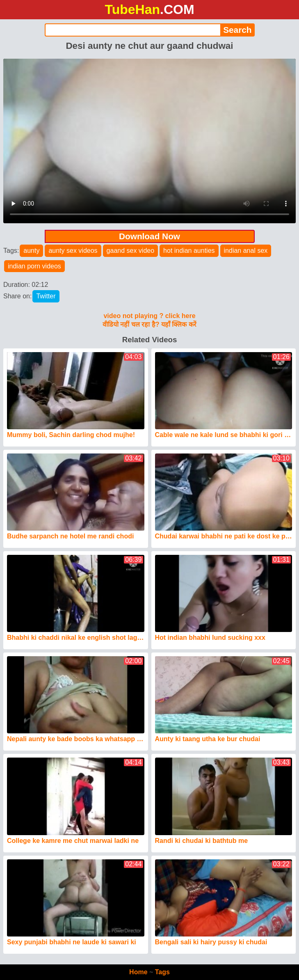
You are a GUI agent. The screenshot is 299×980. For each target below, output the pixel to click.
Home (138, 972)
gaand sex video (131, 251)
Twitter (46, 296)
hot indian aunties (189, 251)
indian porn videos (34, 266)
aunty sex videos (73, 251)
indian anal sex (246, 251)
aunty (31, 251)
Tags (162, 972)
